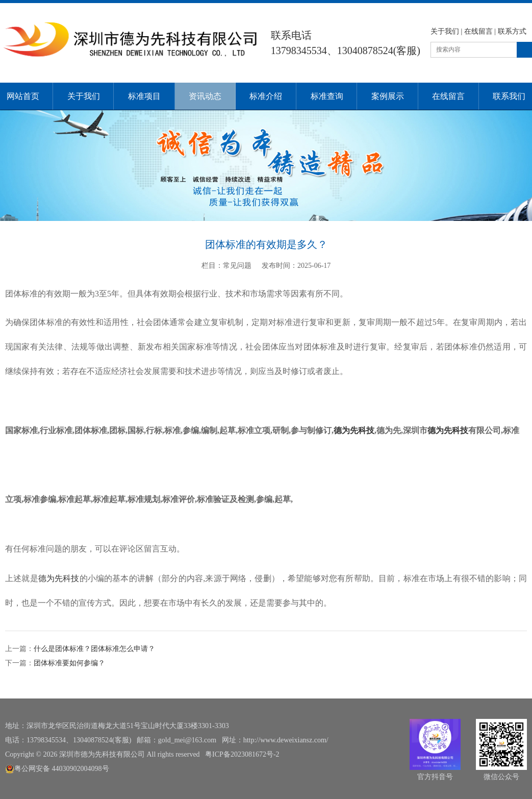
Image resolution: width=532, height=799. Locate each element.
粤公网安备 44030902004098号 (57, 769)
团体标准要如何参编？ (69, 663)
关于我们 (445, 31)
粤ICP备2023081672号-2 (242, 754)
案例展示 (388, 96)
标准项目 (144, 96)
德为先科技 (354, 430)
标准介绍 (266, 96)
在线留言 (478, 31)
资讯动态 (205, 96)
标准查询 (327, 96)
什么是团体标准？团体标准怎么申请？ (94, 649)
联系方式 (512, 31)
